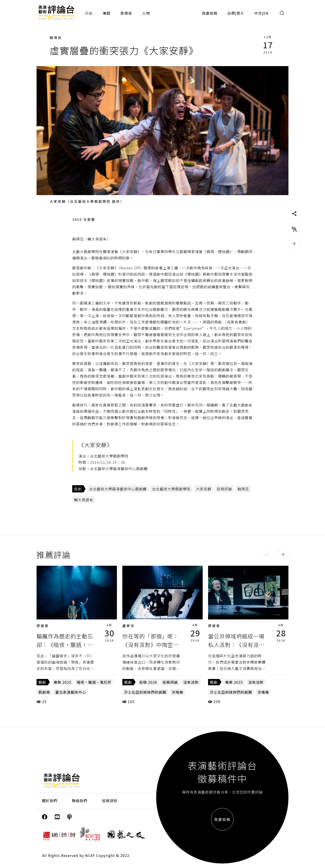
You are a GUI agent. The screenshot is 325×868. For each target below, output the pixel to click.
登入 (240, 13)
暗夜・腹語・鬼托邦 (94, 682)
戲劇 (78, 489)
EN (266, 13)
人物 (146, 13)
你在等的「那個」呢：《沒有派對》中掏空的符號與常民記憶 (151, 645)
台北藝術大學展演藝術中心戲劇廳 (118, 489)
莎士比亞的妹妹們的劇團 (145, 692)
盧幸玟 (128, 626)
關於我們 (50, 801)
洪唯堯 (178, 692)
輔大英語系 (84, 500)
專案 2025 (62, 682)
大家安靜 (204, 489)
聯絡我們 (80, 801)
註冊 (231, 13)
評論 (89, 13)
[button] (267, 554)
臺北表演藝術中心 (71, 692)
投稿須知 (110, 801)
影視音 (126, 13)
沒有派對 (191, 682)
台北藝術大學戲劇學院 (171, 489)
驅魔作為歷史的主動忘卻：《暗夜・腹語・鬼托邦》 (65, 645)
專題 (107, 13)
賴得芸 (56, 38)
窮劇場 (44, 692)
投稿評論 (224, 489)
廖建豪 (43, 626)
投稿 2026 (148, 682)
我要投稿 (210, 13)
